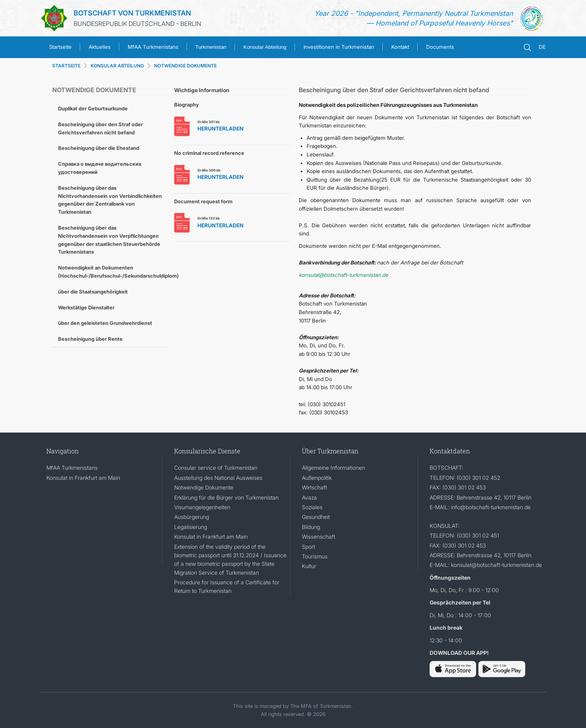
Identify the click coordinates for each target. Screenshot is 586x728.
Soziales (312, 507)
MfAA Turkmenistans (153, 47)
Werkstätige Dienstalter (86, 307)
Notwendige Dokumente (204, 487)
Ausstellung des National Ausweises (218, 478)
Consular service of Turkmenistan (216, 468)
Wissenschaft (319, 537)
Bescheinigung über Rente (90, 339)
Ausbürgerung (192, 517)
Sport (308, 547)
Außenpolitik (317, 478)
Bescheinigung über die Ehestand (99, 148)
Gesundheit (316, 517)
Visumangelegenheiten (202, 507)
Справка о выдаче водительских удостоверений (100, 168)
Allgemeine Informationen (333, 468)
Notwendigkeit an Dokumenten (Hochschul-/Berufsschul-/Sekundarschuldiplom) (113, 272)
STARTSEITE (66, 66)
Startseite (60, 47)
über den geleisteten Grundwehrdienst (105, 323)
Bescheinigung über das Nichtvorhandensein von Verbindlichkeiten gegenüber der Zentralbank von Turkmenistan (110, 200)
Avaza (309, 497)
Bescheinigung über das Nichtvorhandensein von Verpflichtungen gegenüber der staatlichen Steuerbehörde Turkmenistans (109, 240)
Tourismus (315, 556)
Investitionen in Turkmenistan (339, 47)
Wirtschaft (314, 487)
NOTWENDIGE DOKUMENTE (185, 66)
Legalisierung (191, 527)
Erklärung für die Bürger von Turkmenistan (226, 497)
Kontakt (400, 47)
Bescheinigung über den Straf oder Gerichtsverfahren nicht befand (100, 128)
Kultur (309, 566)
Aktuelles (100, 47)
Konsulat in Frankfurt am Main (83, 478)
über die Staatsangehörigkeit (93, 292)
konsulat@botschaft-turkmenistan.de (344, 275)
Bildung (311, 527)
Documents (440, 47)
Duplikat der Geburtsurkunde (93, 108)
